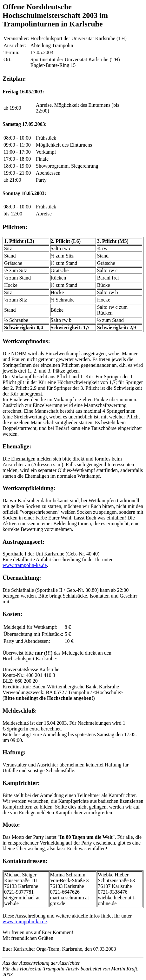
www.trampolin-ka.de (25, 565)
